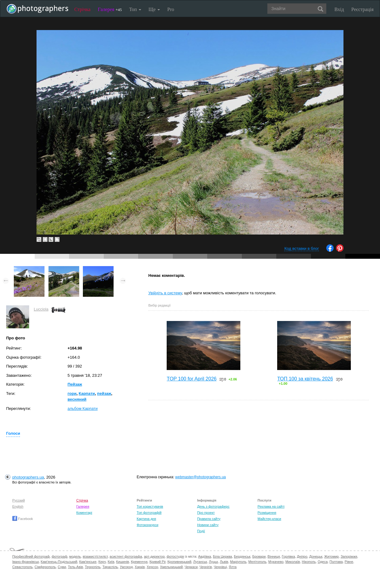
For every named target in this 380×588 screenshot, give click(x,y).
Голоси (13, 433)
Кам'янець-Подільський (59, 562)
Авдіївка (205, 556)
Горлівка (288, 556)
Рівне (349, 562)
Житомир (331, 556)
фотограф (59, 556)
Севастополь (22, 567)
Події (201, 531)
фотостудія (175, 556)
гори (72, 393)
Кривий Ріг (157, 562)
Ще (154, 9)
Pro (171, 9)
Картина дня (146, 519)
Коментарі (84, 513)
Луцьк (213, 562)
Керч (102, 562)
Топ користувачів (150, 506)
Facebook (23, 519)
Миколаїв (293, 562)
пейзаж (104, 393)
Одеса (323, 562)
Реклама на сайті (271, 506)
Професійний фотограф (31, 556)
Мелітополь (257, 562)
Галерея (110, 9)
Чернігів (206, 567)
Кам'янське (88, 562)
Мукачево (276, 562)
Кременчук (139, 562)
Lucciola (41, 309)
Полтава (336, 562)
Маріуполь (238, 562)
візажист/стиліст (95, 556)
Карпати (87, 393)
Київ (111, 562)
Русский (19, 500)
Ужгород (126, 567)
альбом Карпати (83, 409)
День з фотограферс (213, 506)
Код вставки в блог (302, 248)
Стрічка (82, 9)
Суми (62, 567)
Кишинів (122, 562)
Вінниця (274, 556)
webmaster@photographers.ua (201, 477)
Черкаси (191, 567)
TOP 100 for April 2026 (192, 379)
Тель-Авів (75, 567)
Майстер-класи (269, 519)
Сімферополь (45, 567)
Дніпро (302, 556)
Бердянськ (242, 556)
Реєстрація (363, 9)
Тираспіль (110, 567)
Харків (140, 567)
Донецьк (316, 556)
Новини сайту (208, 525)
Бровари (259, 556)
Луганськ (200, 562)
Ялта (233, 567)
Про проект (206, 513)
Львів (224, 562)
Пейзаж (75, 384)
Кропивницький (179, 562)
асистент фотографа (126, 556)
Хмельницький (171, 567)
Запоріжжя (349, 556)
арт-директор (154, 556)
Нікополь (309, 562)
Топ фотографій (149, 513)
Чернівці (221, 567)
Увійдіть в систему (165, 293)
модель (75, 556)
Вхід (339, 9)
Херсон (152, 567)
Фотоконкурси (147, 525)
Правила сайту (209, 519)
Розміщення (267, 513)
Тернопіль (93, 567)
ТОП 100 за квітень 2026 (305, 379)
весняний (77, 399)
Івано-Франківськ (25, 562)
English (18, 506)
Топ (135, 9)
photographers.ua (28, 477)
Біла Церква (223, 556)
